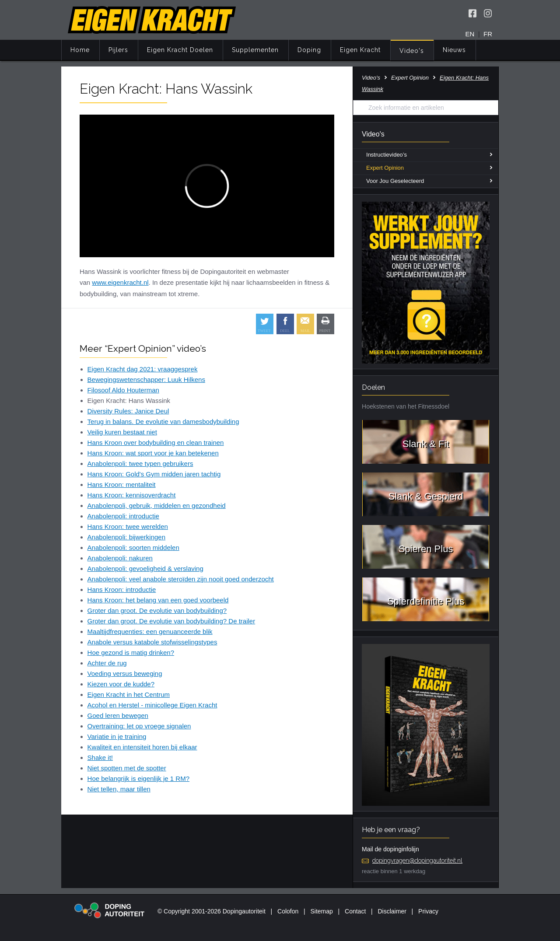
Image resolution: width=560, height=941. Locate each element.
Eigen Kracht (360, 50)
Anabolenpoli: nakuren (120, 558)
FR (488, 34)
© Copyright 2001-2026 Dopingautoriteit (212, 911)
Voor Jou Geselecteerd (395, 181)
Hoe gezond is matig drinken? (131, 652)
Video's (412, 51)
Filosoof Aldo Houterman (123, 390)
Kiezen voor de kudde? (121, 684)
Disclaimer (392, 911)
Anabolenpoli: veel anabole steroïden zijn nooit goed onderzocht (181, 579)
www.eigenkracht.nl (120, 282)
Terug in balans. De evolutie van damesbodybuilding (163, 422)
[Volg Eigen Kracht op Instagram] (488, 13)
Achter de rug (107, 663)
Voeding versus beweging (125, 673)
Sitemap (321, 911)
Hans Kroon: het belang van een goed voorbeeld (158, 600)
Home (80, 50)
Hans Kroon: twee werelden (128, 526)
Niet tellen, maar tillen (119, 789)
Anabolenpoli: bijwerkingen (126, 537)
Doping (309, 50)
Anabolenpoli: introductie (123, 516)
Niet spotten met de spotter (127, 768)
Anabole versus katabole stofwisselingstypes (152, 642)
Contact (355, 911)
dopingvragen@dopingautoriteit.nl (417, 861)
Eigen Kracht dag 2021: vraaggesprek (143, 369)
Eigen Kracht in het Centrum (129, 694)
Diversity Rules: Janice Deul (128, 411)
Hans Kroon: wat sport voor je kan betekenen (153, 453)
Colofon (288, 911)
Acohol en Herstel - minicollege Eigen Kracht (152, 705)
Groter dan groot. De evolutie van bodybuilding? (157, 610)
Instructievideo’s (387, 155)
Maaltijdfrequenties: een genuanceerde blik (150, 631)
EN (470, 34)
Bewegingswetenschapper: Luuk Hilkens (146, 380)
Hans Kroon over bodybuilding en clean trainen (156, 443)
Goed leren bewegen (118, 715)
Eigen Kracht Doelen (180, 50)
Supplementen (255, 50)
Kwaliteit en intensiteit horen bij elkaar (142, 747)
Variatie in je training (117, 736)
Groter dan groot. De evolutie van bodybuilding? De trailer (171, 621)
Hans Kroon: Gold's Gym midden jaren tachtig (154, 474)
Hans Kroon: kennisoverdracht (132, 495)
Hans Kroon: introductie (122, 589)
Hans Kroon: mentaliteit (122, 484)
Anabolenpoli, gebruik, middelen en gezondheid (157, 505)
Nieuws (454, 50)
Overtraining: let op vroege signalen (139, 726)
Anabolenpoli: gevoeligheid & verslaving (145, 568)
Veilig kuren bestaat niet (122, 432)
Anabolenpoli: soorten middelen (133, 547)
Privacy (428, 911)
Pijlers (118, 50)
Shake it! (100, 757)
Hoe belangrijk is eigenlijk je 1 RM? (138, 778)
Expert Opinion (410, 78)
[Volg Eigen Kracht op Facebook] (472, 13)
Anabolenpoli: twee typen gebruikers (140, 464)
